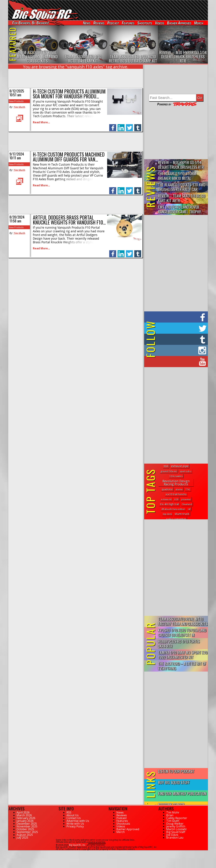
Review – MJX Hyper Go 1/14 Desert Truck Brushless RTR (181, 165)
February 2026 (26, 818)
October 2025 (25, 829)
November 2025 (27, 826)
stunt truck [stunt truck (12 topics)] (182, 514)
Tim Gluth (19, 107)
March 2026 (24, 815)
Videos (159, 23)
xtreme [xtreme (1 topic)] (179, 489)
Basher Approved (179, 23)
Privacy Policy (75, 826)
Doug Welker (175, 824)
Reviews (99, 23)
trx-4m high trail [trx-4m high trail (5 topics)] (169, 504)
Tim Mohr (173, 812)
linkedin (121, 126)
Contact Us (74, 818)
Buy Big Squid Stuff (174, 782)
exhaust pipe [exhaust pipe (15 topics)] (180, 466)
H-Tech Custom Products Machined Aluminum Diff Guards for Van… (69, 157)
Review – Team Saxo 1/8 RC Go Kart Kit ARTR (182, 198)
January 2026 (25, 821)
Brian (170, 815)
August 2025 (25, 835)
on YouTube (179, 362)
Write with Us (75, 824)
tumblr (138, 126)
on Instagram (175, 350)
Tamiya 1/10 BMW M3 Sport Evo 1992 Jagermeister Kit (183, 655)
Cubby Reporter (177, 818)
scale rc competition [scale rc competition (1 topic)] (176, 519)
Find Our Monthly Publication (182, 793)
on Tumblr (181, 339)
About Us (73, 815)
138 (10, 852)
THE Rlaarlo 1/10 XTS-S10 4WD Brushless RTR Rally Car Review (182, 187)
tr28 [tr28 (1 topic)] (176, 499)
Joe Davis (172, 835)
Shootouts (145, 23)
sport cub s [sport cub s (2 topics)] (186, 471)
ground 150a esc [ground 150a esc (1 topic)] (169, 471)
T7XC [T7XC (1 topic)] (188, 489)
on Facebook (177, 317)
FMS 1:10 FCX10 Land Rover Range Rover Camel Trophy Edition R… (180, 209)
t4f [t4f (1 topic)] (189, 509)
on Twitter (181, 328)
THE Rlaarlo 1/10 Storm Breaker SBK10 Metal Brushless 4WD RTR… (177, 176)
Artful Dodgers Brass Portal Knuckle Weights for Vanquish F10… (69, 220)
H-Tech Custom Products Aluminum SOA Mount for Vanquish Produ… (69, 94)
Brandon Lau (175, 838)
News (87, 23)
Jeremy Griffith (176, 826)
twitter (129, 126)
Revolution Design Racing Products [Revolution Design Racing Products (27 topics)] (176, 483)
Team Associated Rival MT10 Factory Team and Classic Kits (183, 621)
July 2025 (22, 838)
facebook (113, 126)
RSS (69, 812)
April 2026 (23, 812)
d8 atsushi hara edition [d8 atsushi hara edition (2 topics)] (173, 509)
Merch (199, 23)
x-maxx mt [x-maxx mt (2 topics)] (166, 499)
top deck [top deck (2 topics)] (167, 514)
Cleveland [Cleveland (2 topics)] (187, 504)
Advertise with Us (78, 821)
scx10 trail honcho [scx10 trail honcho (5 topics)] (176, 494)
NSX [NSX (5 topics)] (166, 466)
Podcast (113, 23)
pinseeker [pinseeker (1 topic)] (186, 499)
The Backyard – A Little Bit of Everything (182, 666)
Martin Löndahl (176, 829)
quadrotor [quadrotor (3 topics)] (167, 489)
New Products (16, 101)
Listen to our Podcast (176, 771)
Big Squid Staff (176, 832)
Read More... (41, 122)
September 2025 (27, 832)
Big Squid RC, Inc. (77, 845)
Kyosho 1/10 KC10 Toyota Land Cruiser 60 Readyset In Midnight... (182, 633)
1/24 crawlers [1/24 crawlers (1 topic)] (176, 476)
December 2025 (27, 824)
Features (128, 23)
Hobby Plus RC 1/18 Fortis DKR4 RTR (179, 644)
